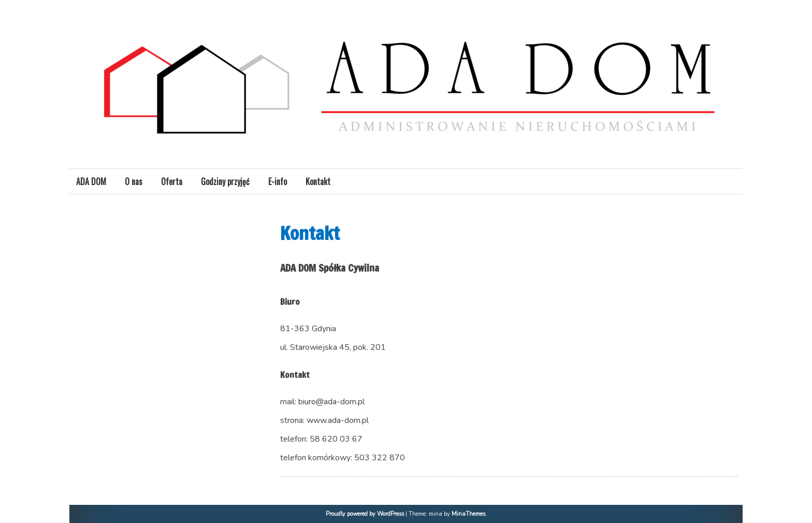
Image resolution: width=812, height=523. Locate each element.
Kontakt (318, 181)
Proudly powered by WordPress (365, 514)
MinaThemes (468, 514)
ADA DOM (91, 181)
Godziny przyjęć (225, 181)
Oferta (172, 181)
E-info (278, 181)
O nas (134, 181)
